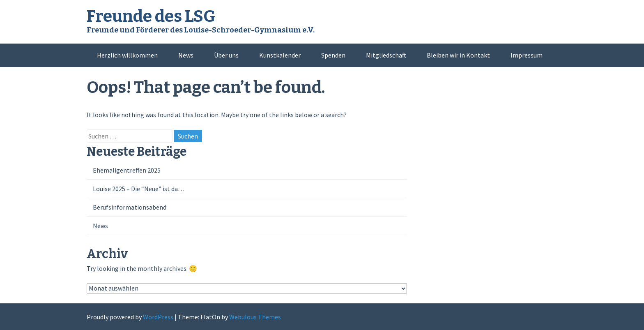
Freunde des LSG (151, 16)
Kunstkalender (280, 55)
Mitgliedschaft (386, 55)
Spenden (333, 55)
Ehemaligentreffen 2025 (127, 170)
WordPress (158, 317)
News (186, 55)
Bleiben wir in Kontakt (458, 55)
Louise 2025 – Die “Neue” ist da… (139, 189)
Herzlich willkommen (127, 55)
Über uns (226, 55)
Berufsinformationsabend (130, 207)
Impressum (527, 55)
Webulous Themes (255, 317)
